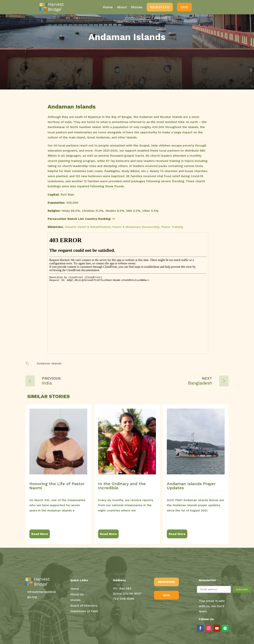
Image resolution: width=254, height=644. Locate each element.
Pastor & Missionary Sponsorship (136, 227)
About (122, 7)
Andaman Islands (49, 363)
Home (108, 7)
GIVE (166, 595)
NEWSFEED (166, 582)
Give (184, 7)
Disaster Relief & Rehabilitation (87, 227)
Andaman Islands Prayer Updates (191, 486)
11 (114, 219)
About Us (77, 595)
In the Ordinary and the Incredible (122, 486)
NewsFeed (160, 7)
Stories (137, 7)
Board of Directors (84, 606)
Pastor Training (172, 227)
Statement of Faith (84, 611)
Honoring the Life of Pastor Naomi (57, 486)
